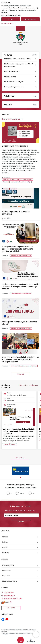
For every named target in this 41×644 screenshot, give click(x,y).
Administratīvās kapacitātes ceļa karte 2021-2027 (24, 366)
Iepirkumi (5, 542)
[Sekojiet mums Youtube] (7, 619)
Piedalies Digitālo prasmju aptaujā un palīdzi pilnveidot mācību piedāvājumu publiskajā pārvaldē (20, 286)
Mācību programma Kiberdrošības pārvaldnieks (16, 213)
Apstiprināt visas (30, 19)
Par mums (6, 553)
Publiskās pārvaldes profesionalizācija (20, 182)
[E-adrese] (5, 602)
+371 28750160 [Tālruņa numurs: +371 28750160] (9, 593)
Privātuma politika (8, 565)
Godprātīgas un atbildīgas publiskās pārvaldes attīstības (17, 180)
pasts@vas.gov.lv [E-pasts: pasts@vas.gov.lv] (9, 596)
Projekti (5, 547)
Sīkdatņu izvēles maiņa (9, 581)
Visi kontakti (11, 608)
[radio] (9, 493)
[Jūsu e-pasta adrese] (21, 515)
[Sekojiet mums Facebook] (3, 619)
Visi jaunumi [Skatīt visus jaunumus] (21, 374)
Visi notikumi (20, 458)
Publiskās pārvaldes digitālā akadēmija (21, 293)
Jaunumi (5, 182)
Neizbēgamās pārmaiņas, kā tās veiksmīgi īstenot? (19, 323)
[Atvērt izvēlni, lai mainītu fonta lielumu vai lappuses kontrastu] (31, 641)
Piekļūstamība (7, 570)
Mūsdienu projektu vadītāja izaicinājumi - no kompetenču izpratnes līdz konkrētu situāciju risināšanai (20, 359)
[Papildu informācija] (11, 602)
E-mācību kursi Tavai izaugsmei (15, 146)
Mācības (6, 444)
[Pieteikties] (21, 522)
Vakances (5, 537)
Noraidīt (11, 19)
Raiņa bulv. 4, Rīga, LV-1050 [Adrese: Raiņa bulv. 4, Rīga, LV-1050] (13, 599)
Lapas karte (6, 576)
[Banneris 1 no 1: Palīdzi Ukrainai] (21, 471)
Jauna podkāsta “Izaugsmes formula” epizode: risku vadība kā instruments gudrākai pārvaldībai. (17, 249)
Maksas (13, 444)
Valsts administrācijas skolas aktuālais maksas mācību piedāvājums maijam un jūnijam (19, 431)
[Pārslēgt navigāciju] (21, 640)
